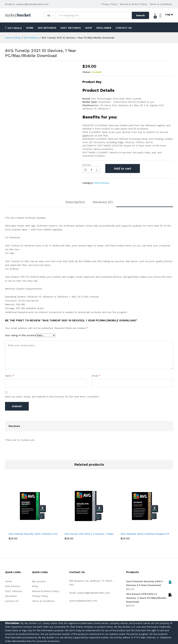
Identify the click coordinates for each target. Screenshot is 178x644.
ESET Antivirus (71, 28)
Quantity (87, 165)
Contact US (124, 28)
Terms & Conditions (161, 4)
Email (96, 376)
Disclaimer (104, 28)
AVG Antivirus (47, 28)
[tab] (75, 204)
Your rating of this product (21, 335)
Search (139, 15)
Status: (87, 72)
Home (30, 28)
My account (39, 581)
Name (10, 376)
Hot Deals (13, 27)
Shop (89, 28)
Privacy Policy (109, 4)
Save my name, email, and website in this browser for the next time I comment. (52, 397)
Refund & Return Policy (133, 4)
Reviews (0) (103, 202)
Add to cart (123, 168)
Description (75, 202)
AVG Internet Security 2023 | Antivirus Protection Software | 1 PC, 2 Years (51, 534)
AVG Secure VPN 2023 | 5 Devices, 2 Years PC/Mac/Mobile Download (105, 534)
